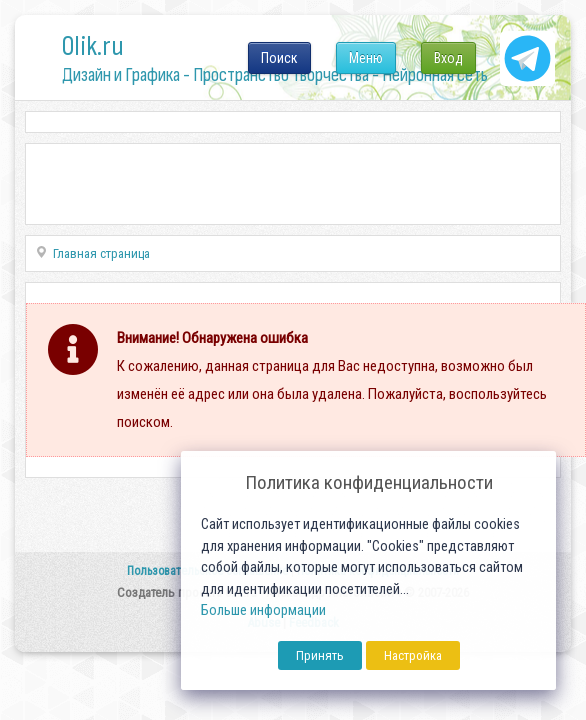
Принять (320, 655)
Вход (448, 58)
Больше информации (263, 610)
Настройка (413, 655)
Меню (366, 58)
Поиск (279, 58)
